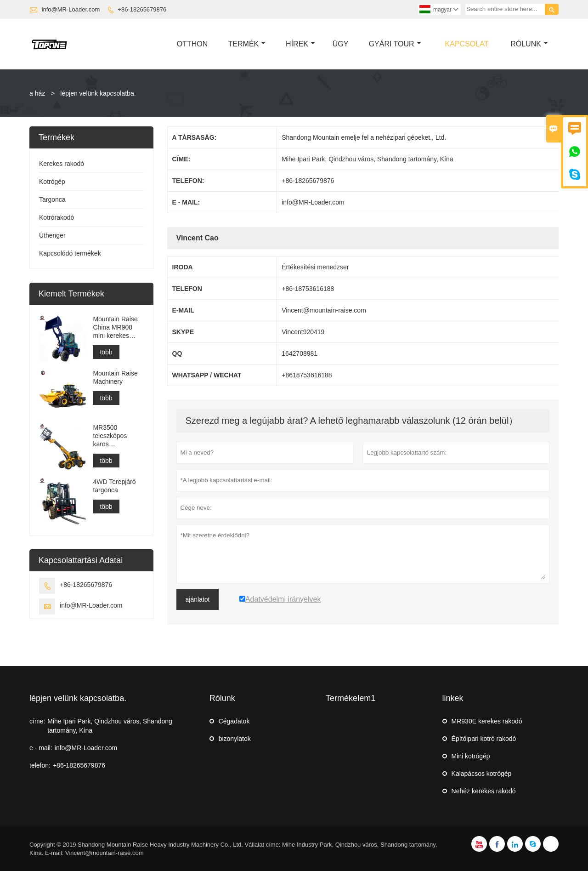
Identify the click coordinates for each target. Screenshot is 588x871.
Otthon (192, 44)
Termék (247, 44)
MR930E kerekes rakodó (487, 721)
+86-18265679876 (142, 9)
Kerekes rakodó (62, 164)
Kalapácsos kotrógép (482, 774)
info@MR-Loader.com (71, 9)
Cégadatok (234, 721)
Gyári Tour (395, 44)
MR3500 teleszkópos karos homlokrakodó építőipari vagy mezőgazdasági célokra (115, 436)
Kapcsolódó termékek (70, 253)
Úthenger (52, 235)
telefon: (40, 765)
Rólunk (529, 44)
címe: (37, 721)
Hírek (300, 44)
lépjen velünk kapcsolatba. (78, 698)
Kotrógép (52, 182)
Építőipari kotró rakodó (484, 739)
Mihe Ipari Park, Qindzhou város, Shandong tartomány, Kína (110, 726)
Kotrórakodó (57, 217)
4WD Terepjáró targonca (114, 486)
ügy (341, 44)
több (106, 352)
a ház (37, 93)
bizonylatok (235, 739)
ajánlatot (198, 599)
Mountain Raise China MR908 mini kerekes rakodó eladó (115, 327)
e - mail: (41, 748)
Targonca (52, 199)
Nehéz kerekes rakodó (484, 791)
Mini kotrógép (471, 756)
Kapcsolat (467, 44)
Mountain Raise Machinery (115, 377)
